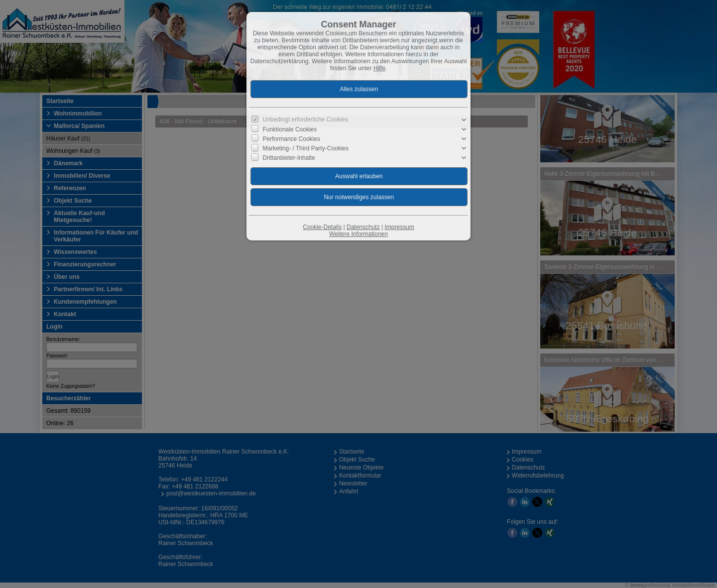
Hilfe (379, 68)
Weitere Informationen (358, 234)
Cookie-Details (322, 227)
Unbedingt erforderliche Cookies (305, 119)
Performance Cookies (292, 139)
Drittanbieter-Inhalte (289, 158)
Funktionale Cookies (290, 129)
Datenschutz (363, 227)
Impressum (399, 227)
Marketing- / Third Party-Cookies (306, 148)
